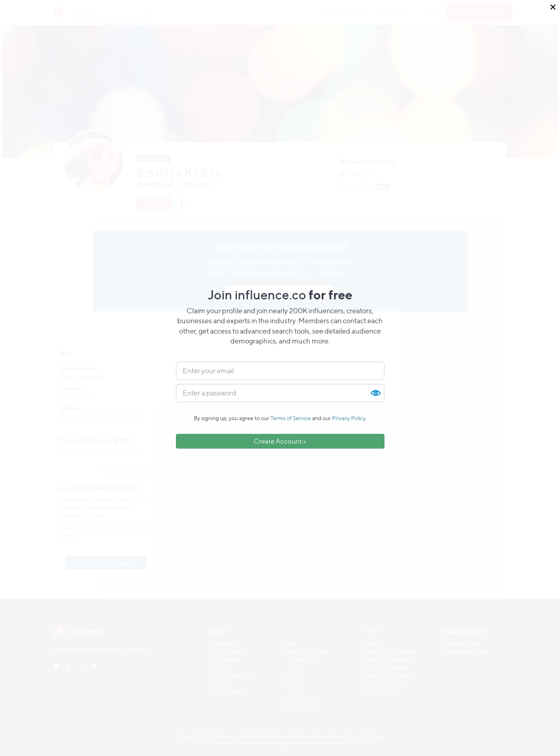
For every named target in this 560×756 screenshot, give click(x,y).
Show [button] (375, 393)
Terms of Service (291, 418)
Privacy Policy (349, 418)
